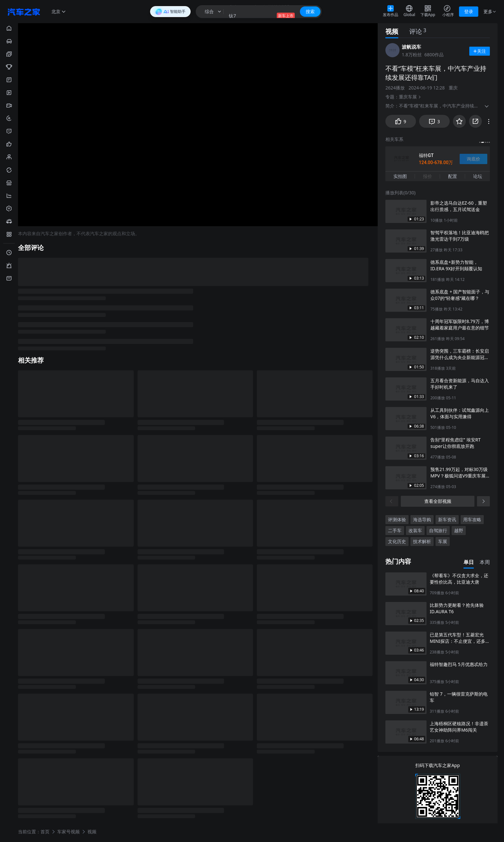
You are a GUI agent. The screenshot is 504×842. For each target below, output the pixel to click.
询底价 (473, 159)
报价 (428, 176)
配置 (453, 176)
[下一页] (483, 501)
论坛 (478, 176)
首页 (45, 831)
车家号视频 (68, 831)
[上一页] (392, 501)
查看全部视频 (438, 501)
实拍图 (400, 176)
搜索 (310, 11)
